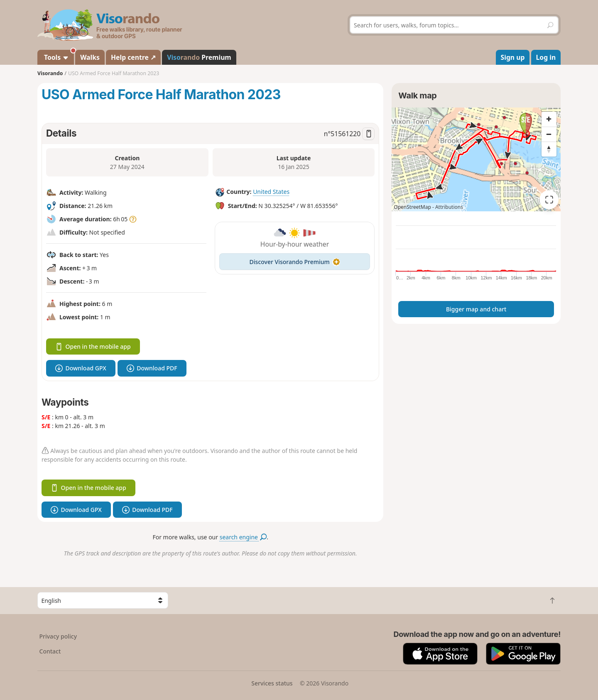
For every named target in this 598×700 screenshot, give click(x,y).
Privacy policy (58, 636)
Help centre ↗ (133, 57)
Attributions (449, 207)
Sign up (513, 57)
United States (271, 192)
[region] (476, 159)
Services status (272, 683)
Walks (90, 57)
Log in (546, 57)
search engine (243, 537)
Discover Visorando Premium (295, 262)
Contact (50, 651)
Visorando (50, 73)
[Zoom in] (549, 119)
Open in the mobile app (93, 346)
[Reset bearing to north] (549, 149)
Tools (58, 56)
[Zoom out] (549, 134)
